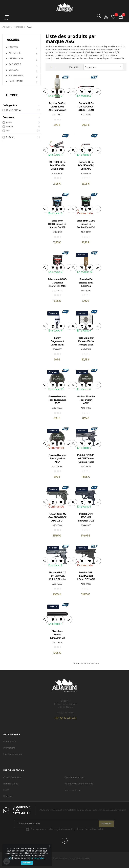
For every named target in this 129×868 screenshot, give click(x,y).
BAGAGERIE (15, 64)
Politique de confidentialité (79, 784)
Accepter (27, 863)
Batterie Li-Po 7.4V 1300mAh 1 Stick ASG (86, 166)
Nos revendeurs (73, 790)
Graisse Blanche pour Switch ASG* (86, 400)
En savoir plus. (38, 858)
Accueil (13, 40)
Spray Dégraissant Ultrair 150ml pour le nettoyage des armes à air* (57, 342)
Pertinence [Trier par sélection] (103, 67)
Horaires (8, 796)
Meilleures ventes (13, 754)
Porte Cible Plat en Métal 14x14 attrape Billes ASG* (86, 342)
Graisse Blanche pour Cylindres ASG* (57, 459)
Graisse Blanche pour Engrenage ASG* (57, 400)
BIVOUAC (14, 70)
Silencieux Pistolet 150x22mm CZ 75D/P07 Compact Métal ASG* (57, 635)
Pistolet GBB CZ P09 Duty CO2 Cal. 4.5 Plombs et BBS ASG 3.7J (57, 576)
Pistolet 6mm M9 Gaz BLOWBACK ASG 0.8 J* (57, 517)
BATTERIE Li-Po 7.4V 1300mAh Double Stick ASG (57, 166)
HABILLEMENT (16, 81)
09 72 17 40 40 (65, 718)
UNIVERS (13, 47)
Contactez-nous (12, 778)
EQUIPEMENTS (16, 76)
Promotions (9, 748)
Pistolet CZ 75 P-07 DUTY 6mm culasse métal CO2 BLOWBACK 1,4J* (86, 459)
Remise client (10, 784)
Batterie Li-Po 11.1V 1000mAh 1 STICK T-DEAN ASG (86, 107)
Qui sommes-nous (74, 778)
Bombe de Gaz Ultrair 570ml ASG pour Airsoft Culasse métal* (57, 107)
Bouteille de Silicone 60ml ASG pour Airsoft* (86, 283)
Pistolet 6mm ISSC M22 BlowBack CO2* (86, 517)
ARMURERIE (15, 53)
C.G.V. (6, 790)
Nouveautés (10, 742)
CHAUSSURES (16, 59)
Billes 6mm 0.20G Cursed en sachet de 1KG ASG (57, 224)
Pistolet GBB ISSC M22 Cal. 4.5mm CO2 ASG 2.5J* (86, 576)
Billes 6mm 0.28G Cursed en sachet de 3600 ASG (57, 283)
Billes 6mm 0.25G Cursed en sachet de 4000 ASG (86, 224)
